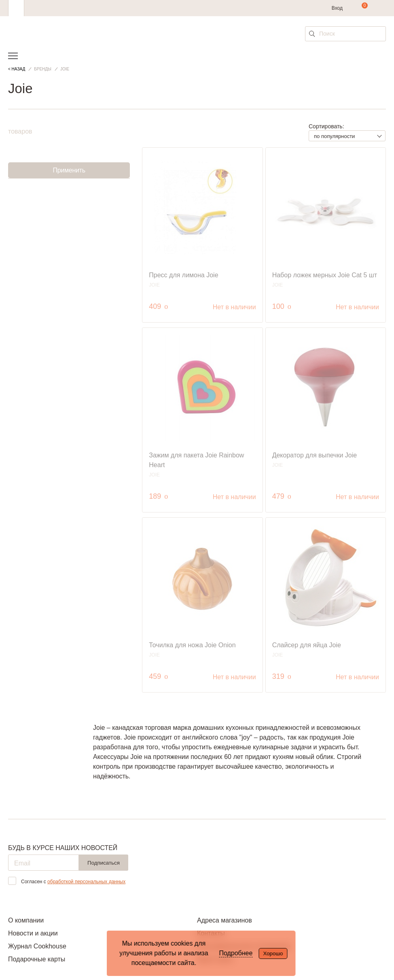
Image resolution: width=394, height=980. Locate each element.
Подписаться (104, 863)
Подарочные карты (37, 959)
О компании (26, 920)
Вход (337, 8)
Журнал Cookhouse (37, 946)
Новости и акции (33, 933)
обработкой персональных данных (86, 882)
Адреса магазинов (225, 920)
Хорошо (273, 953)
